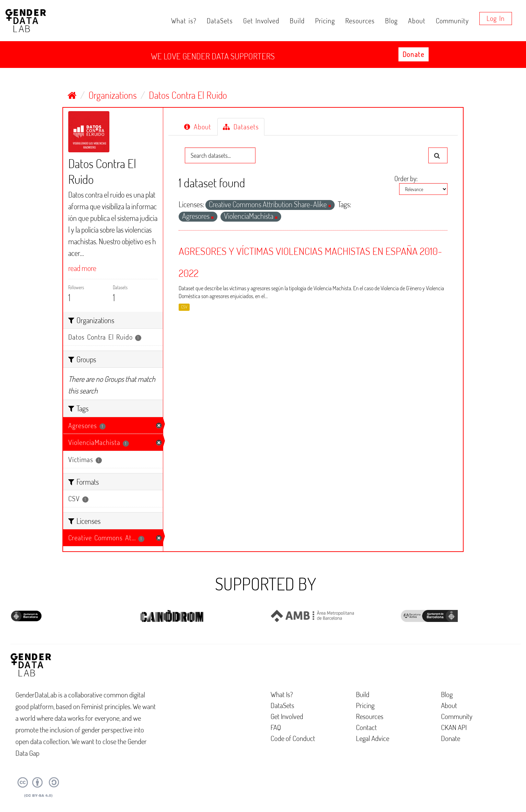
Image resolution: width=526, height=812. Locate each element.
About (417, 21)
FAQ (276, 727)
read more (82, 268)
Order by (405, 178)
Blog (391, 21)
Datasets (241, 127)
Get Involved (261, 21)
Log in (496, 18)
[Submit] (438, 155)
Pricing (325, 21)
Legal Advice (373, 738)
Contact (366, 727)
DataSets (220, 21)
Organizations (113, 95)
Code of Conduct (293, 738)
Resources (360, 21)
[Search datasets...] (220, 155)
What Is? (282, 694)
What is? (184, 21)
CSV (184, 307)
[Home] (72, 95)
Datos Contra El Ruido (188, 95)
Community (452, 21)
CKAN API (454, 727)
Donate (414, 54)
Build (297, 21)
